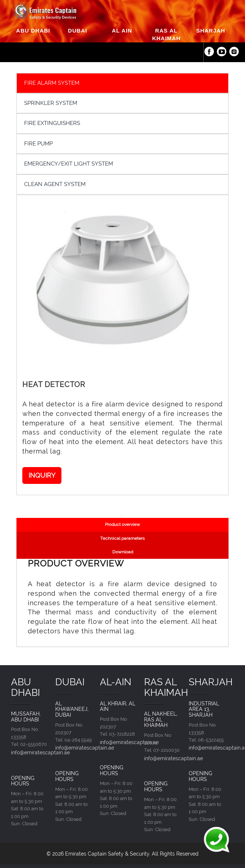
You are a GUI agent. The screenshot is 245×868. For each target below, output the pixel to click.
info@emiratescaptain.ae (40, 752)
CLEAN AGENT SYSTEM (55, 184)
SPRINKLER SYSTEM (51, 103)
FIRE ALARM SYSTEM (52, 83)
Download (123, 552)
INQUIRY (42, 475)
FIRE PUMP (38, 144)
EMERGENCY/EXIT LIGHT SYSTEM (69, 164)
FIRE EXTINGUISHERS (52, 123)
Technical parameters (122, 538)
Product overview (122, 524)
